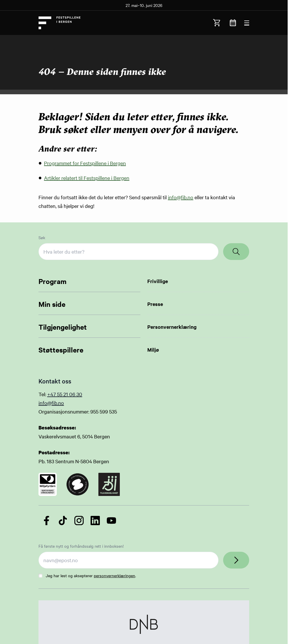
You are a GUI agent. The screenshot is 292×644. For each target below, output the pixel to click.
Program (53, 281)
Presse (155, 304)
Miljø (153, 350)
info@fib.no (181, 197)
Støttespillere (61, 350)
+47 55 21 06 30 (65, 394)
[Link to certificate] (48, 484)
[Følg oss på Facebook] (47, 521)
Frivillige (158, 281)
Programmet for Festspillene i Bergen (85, 163)
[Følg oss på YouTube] (111, 521)
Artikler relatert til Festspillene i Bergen (87, 178)
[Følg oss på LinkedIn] (95, 521)
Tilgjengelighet (63, 327)
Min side (52, 304)
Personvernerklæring (172, 327)
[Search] (236, 252)
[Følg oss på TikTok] (63, 521)
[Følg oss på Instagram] (79, 521)
